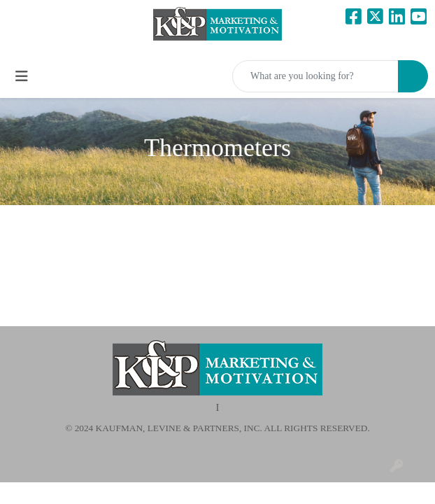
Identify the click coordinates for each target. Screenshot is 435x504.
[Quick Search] (315, 76)
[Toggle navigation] (22, 76)
